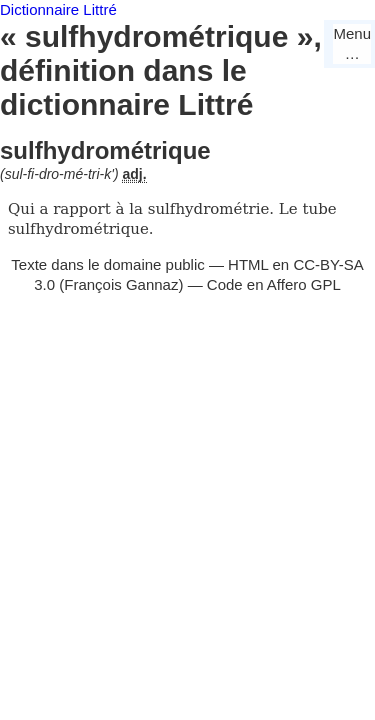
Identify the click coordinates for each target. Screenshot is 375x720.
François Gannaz (121, 284)
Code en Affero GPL (274, 284)
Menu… (352, 43)
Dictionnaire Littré (58, 9)
